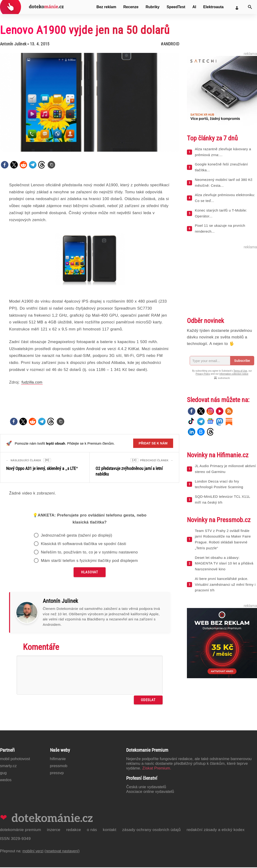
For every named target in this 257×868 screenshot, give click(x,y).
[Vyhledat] (250, 7)
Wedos (6, 781)
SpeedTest (176, 7)
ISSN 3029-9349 (15, 839)
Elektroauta (213, 7)
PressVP (57, 774)
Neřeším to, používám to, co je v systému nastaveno (89, 553)
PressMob (59, 767)
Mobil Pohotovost (15, 760)
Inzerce (54, 830)
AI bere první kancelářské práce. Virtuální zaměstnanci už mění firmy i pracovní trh (225, 584)
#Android (170, 44)
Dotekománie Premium (21, 830)
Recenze (131, 7)
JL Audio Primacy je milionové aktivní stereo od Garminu (225, 469)
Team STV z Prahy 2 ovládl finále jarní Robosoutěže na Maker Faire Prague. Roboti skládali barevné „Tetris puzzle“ (223, 539)
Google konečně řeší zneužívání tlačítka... (221, 167)
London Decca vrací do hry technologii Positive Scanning (219, 484)
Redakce (73, 830)
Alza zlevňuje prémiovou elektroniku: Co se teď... (225, 198)
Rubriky (153, 7)
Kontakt (110, 830)
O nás (92, 830)
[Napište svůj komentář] (90, 676)
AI (194, 7)
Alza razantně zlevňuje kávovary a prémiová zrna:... (223, 152)
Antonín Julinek (13, 44)
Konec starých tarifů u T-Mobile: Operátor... (221, 213)
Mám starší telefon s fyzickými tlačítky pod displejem (89, 561)
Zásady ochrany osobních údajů (152, 830)
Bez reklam (106, 7)
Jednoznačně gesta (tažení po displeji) (77, 536)
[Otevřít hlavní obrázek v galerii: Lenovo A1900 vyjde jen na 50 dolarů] (90, 102)
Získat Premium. (157, 769)
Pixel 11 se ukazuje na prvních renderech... (220, 228)
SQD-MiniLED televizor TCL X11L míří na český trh (223, 499)
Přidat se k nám (153, 443)
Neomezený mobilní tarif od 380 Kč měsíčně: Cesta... (224, 183)
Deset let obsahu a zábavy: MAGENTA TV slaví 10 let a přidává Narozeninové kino (224, 563)
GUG (3, 774)
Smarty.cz (8, 767)
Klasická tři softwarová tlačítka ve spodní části (84, 544)
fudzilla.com (32, 382)
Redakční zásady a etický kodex (216, 830)
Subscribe (242, 361)
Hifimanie (58, 760)
